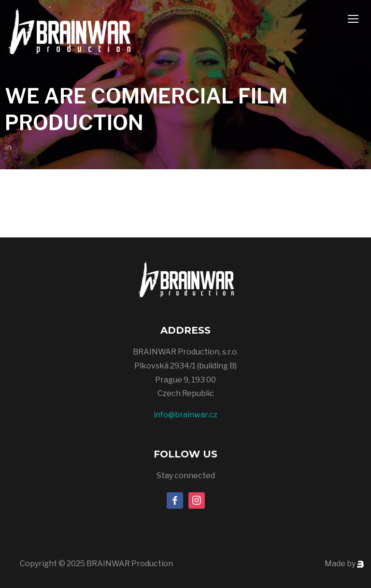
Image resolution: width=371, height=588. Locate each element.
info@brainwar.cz (185, 415)
